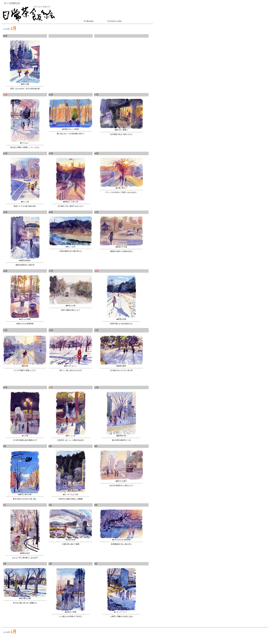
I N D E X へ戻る (115, 21)
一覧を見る (89, 21)
